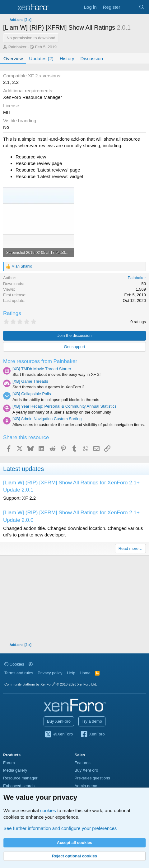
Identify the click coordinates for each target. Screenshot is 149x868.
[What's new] (129, 7)
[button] (31, 664)
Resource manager (20, 778)
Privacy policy (50, 673)
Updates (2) (41, 58)
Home (85, 673)
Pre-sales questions (92, 778)
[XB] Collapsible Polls (32, 394)
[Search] (142, 7)
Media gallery (15, 770)
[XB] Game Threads (30, 381)
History (67, 58)
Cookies (14, 664)
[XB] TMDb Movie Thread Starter (42, 369)
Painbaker (18, 47)
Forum (9, 763)
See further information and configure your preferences (60, 828)
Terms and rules (19, 673)
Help (71, 673)
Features (83, 763)
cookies (48, 810)
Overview (13, 58)
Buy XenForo (59, 721)
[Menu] (9, 7)
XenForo (93, 735)
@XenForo (59, 735)
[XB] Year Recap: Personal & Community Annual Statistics (65, 406)
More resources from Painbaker (40, 361)
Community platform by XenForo (51, 684)
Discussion (92, 58)
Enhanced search (19, 786)
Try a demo (92, 721)
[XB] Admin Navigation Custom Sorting (47, 419)
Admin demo (86, 786)
